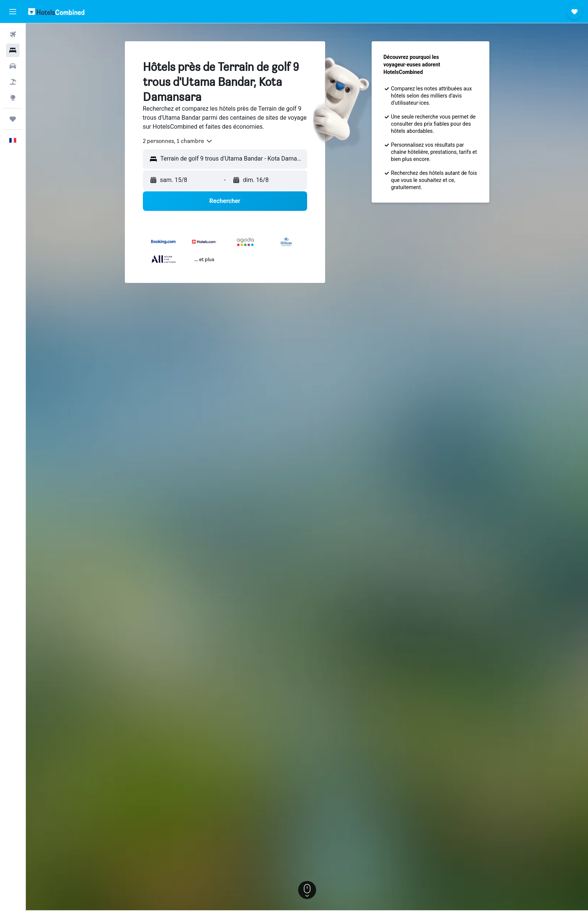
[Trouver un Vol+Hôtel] (13, 82)
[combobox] (178, 141)
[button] (13, 12)
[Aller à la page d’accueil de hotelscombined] (56, 11)
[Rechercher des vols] (13, 35)
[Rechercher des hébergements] (13, 50)
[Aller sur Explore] (13, 98)
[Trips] (13, 119)
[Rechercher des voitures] (13, 66)
